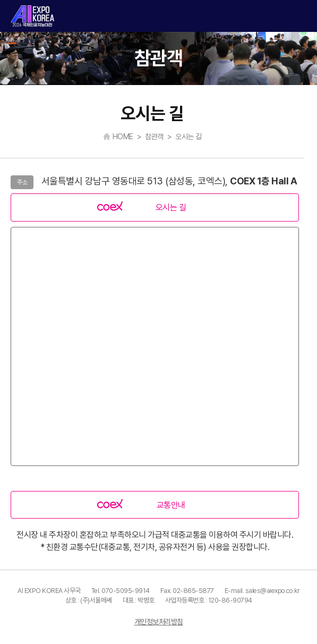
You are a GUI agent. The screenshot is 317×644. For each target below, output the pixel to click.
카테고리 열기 (300, 16)
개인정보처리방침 (159, 622)
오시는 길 (171, 207)
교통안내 (171, 505)
